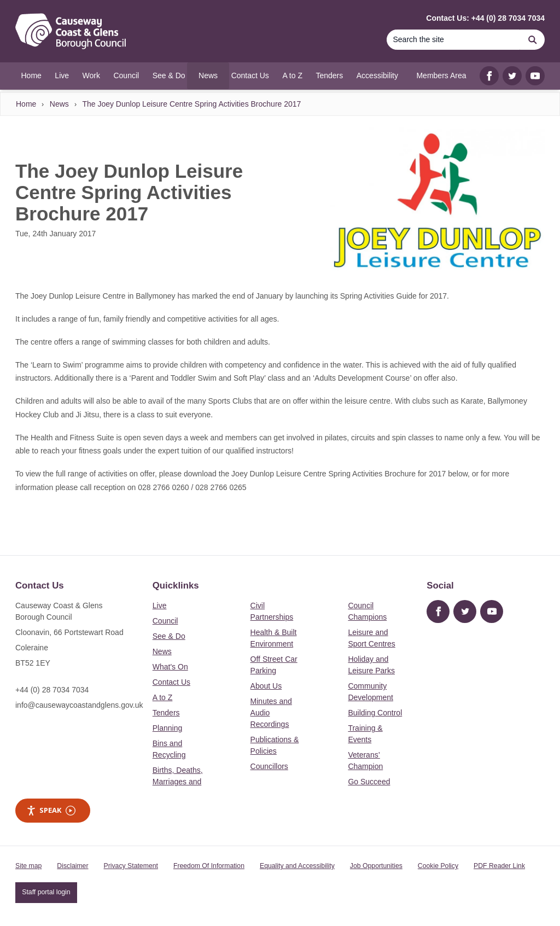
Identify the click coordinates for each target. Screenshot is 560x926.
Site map (28, 866)
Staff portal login (46, 892)
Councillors (269, 766)
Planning (168, 728)
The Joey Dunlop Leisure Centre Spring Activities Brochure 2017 (191, 104)
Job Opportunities (376, 866)
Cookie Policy (438, 866)
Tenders (166, 713)
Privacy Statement (131, 866)
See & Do (169, 636)
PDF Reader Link (499, 866)
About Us (266, 686)
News (59, 104)
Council (165, 621)
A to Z (163, 697)
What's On (170, 667)
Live (160, 605)
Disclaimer (72, 866)
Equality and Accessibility (297, 866)
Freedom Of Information (209, 866)
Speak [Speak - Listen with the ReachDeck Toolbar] (51, 810)
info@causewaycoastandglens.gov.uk (79, 705)
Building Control (375, 713)
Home (26, 104)
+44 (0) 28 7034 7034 (52, 690)
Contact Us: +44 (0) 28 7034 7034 (485, 18)
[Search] (453, 40)
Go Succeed (369, 782)
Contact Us (171, 682)
